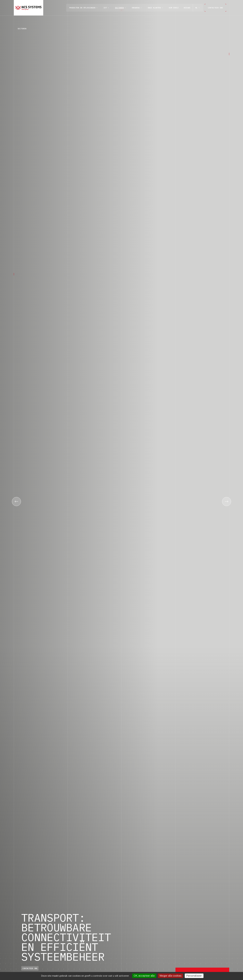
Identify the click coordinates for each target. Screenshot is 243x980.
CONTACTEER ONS (215, 8)
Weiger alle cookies (170, 976)
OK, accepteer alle (144, 976)
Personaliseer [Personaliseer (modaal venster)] (194, 976)
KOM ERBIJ (174, 8)
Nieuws (187, 8)
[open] (97, 8)
